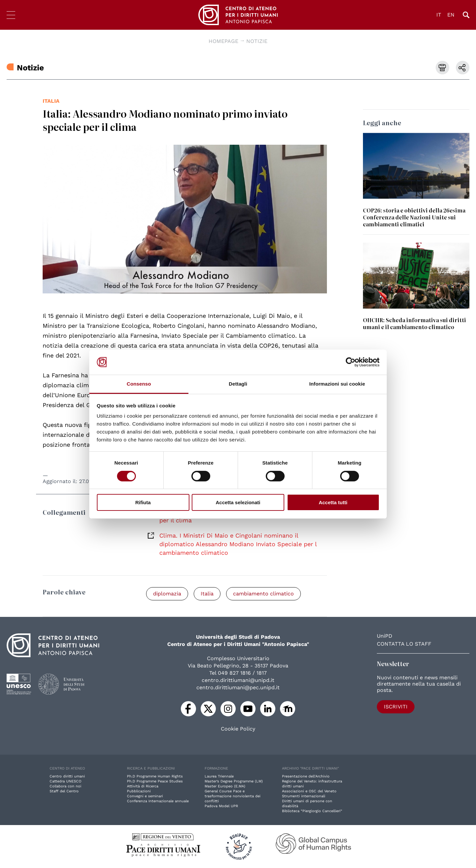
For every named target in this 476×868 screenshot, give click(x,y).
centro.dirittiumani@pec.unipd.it (238, 687)
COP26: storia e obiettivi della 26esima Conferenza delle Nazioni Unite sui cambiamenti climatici (414, 217)
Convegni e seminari (145, 796)
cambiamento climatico (263, 594)
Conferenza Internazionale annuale (158, 801)
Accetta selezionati (238, 502)
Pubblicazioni (139, 791)
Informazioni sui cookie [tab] (337, 384)
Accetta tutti (333, 502)
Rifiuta (143, 502)
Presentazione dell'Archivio (306, 776)
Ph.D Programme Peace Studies (155, 781)
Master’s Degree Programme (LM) (234, 781)
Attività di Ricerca (143, 786)
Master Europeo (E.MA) (225, 786)
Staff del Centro (64, 791)
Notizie (257, 41)
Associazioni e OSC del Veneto (309, 791)
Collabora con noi (65, 786)
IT (439, 15)
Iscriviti (396, 707)
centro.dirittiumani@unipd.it (238, 680)
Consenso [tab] (139, 384)
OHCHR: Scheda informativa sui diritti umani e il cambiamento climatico (415, 323)
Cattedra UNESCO (65, 781)
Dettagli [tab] (238, 384)
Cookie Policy (238, 729)
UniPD (385, 636)
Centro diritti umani (67, 776)
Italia (51, 101)
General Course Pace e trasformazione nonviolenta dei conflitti (233, 796)
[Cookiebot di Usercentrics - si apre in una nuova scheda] (351, 362)
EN (451, 15)
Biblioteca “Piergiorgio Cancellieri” (312, 811)
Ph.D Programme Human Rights (155, 776)
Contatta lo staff (404, 644)
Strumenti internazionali (304, 796)
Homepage (223, 41)
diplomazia (167, 594)
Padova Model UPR (221, 806)
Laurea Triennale (219, 776)
